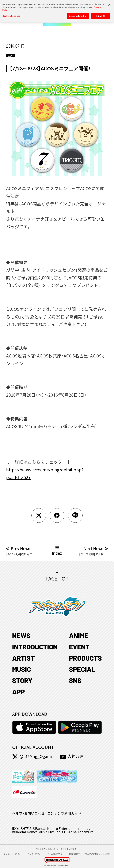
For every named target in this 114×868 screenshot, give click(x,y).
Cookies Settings (11, 14)
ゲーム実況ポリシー (56, 854)
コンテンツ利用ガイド (64, 813)
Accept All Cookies (78, 15)
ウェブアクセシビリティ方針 (98, 854)
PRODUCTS (85, 658)
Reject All (100, 15)
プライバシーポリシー (13, 854)
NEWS (21, 635)
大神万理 (72, 756)
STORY (22, 680)
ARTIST (23, 658)
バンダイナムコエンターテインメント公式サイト (57, 849)
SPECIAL (82, 669)
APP (18, 692)
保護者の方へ (75, 854)
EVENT (79, 647)
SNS (75, 680)
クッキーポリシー (35, 854)
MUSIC (22, 669)
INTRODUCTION (35, 647)
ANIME (79, 635)
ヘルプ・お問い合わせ (28, 813)
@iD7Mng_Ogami (32, 756)
